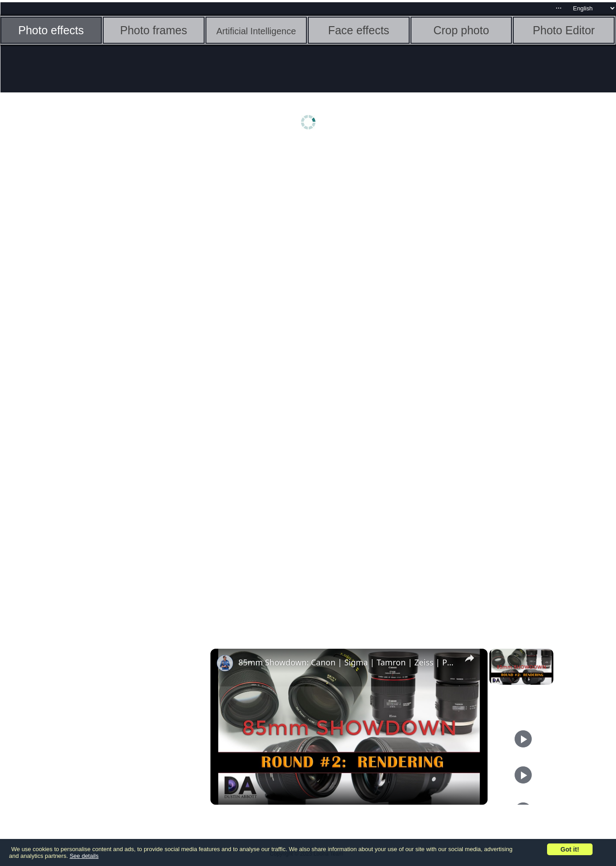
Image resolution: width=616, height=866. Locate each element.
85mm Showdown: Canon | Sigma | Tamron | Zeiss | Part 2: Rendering (348, 662)
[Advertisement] (70, 287)
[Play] (523, 739)
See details (84, 856)
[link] (225, 663)
